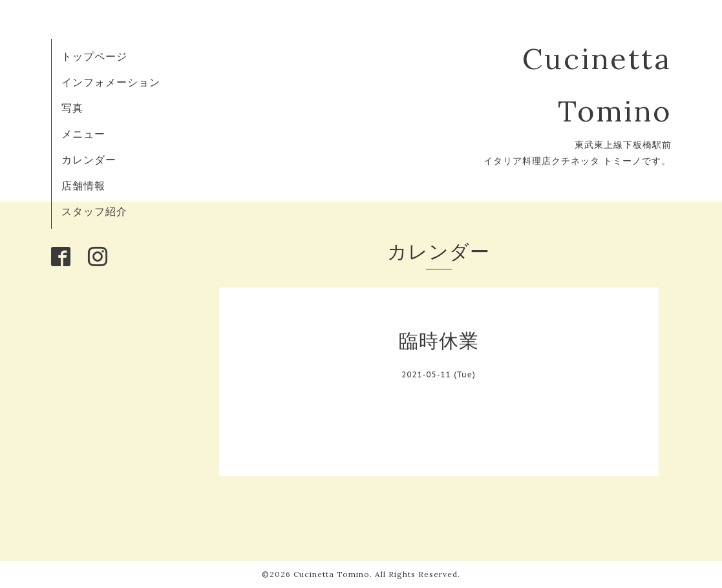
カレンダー (89, 160)
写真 (72, 108)
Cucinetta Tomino (332, 574)
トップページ (94, 56)
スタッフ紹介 (94, 211)
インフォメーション (111, 82)
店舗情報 (83, 185)
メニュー (83, 134)
